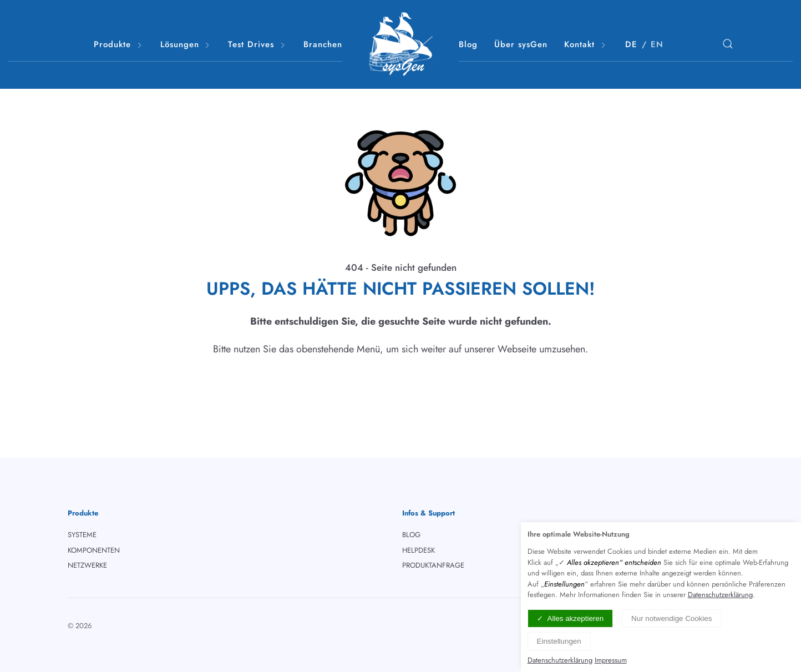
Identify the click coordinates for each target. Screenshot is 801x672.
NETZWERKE (87, 565)
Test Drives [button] (257, 45)
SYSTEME (82, 535)
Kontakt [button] (586, 45)
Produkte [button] (119, 45)
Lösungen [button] (186, 45)
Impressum (611, 660)
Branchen (323, 44)
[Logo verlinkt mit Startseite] (400, 44)
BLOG (411, 535)
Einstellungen (559, 641)
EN (657, 44)
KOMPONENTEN (94, 550)
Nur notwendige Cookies (671, 618)
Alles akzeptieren (576, 618)
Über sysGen (521, 44)
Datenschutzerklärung (720, 595)
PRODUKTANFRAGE (433, 565)
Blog (468, 44)
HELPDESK (419, 550)
